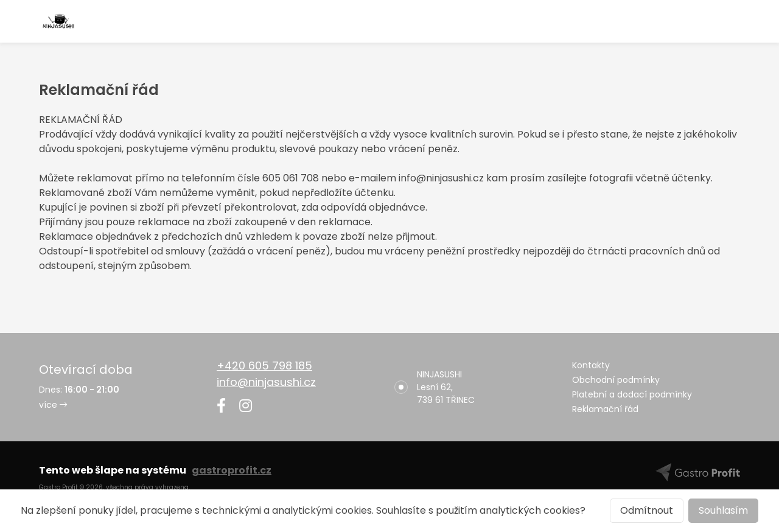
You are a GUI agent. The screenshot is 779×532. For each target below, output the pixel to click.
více (53, 405)
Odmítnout (647, 510)
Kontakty (591, 365)
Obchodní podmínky (616, 380)
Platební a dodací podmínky (632, 394)
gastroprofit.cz (232, 470)
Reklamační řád (605, 409)
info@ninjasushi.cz (266, 382)
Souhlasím (723, 510)
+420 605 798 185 (264, 366)
